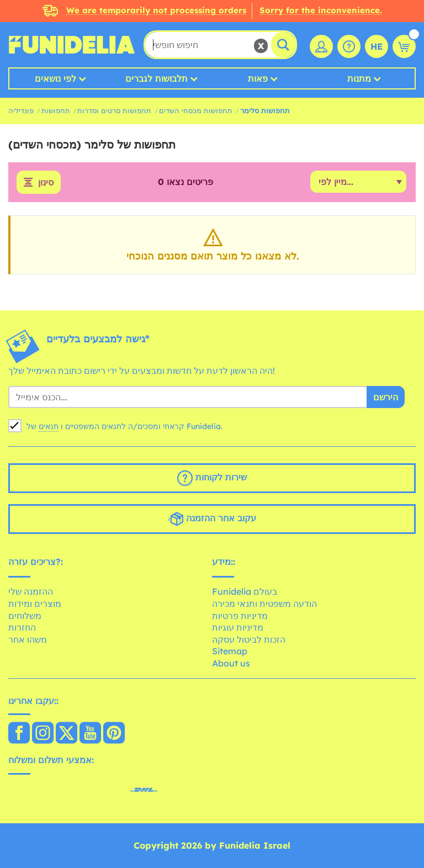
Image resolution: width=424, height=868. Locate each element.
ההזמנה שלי (31, 591)
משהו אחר (28, 639)
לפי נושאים (55, 78)
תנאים (49, 426)
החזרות (22, 627)
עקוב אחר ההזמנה (212, 519)
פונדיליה (21, 110)
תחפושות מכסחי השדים (196, 110)
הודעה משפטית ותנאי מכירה (264, 604)
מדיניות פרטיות (240, 616)
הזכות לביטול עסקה (249, 639)
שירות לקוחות (212, 478)
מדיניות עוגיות (238, 627)
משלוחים (25, 616)
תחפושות (56, 110)
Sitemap (230, 651)
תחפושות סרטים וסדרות (114, 110)
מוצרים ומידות (35, 604)
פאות (258, 78)
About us (231, 663)
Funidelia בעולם (245, 591)
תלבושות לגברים (157, 78)
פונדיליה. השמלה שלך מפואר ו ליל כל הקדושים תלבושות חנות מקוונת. (72, 45)
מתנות (359, 78)
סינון (46, 182)
